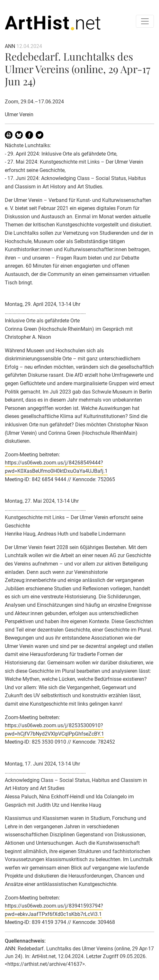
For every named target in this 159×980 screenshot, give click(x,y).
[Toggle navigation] (145, 21)
